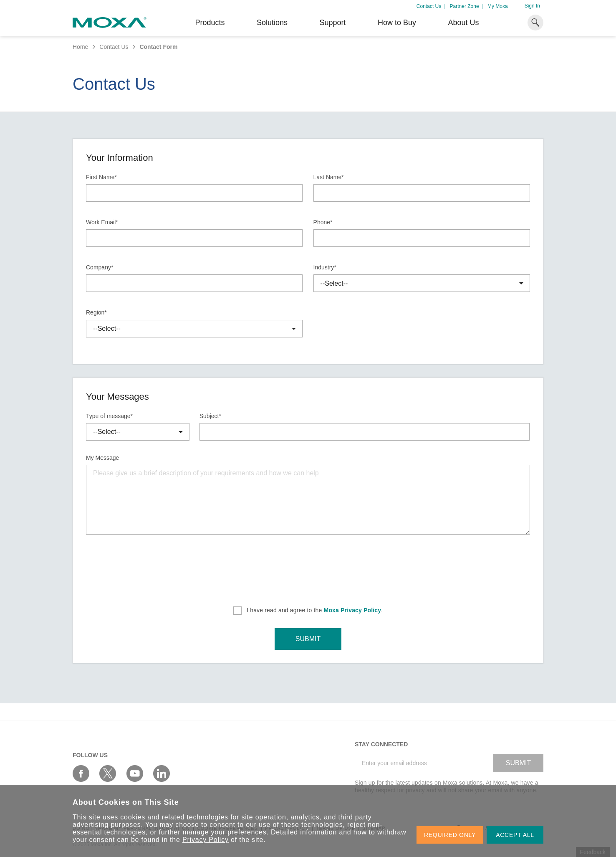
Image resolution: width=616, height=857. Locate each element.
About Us (463, 23)
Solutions (272, 23)
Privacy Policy (206, 840)
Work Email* (102, 222)
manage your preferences (225, 832)
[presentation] (308, 564)
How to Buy (397, 23)
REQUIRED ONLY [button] (450, 835)
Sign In (532, 6)
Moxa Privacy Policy (353, 610)
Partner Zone (465, 6)
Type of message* (109, 416)
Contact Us (429, 6)
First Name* (101, 177)
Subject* (210, 416)
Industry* (325, 267)
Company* (100, 267)
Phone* (323, 222)
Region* (96, 312)
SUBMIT (308, 639)
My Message (102, 458)
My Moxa (498, 6)
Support (332, 23)
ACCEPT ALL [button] (515, 835)
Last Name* (329, 177)
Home (80, 47)
